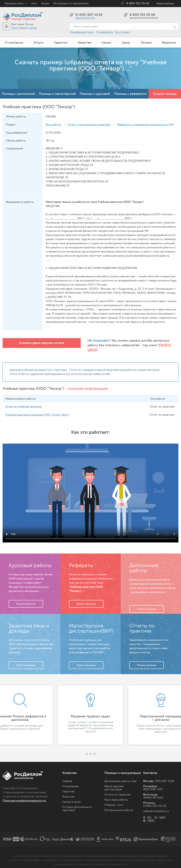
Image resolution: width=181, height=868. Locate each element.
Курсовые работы (116, 795)
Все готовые (122, 32)
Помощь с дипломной (18, 94)
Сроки (106, 43)
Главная (67, 776)
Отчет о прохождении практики (89, 125)
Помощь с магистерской (57, 94)
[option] (90, 710)
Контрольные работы (119, 805)
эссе (120, 800)
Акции (45, 4)
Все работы (53, 125)
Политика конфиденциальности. (24, 796)
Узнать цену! (151, 345)
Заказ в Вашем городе (24, 28)
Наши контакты (165, 4)
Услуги (38, 43)
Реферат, (110, 800)
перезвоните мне (85, 18)
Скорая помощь (165, 94)
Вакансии (169, 43)
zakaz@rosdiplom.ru (156, 806)
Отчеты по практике (118, 790)
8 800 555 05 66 (142, 15)
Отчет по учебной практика (23, 402)
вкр (134, 776)
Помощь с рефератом (130, 94)
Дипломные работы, (118, 776)
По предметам (105, 32)
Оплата (146, 43)
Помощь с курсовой (95, 94)
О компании (14, 43)
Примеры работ (14, 4)
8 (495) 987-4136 (89, 15)
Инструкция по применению (71, 4)
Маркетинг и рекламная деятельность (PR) (145, 125)
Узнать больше (26, 599)
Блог (34, 4)
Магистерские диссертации (114, 783)
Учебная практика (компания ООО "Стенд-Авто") (37, 410)
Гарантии (61, 43)
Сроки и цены (72, 797)
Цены (126, 43)
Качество (85, 43)
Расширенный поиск (82, 32)
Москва (29, 24)
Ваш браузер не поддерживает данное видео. (90, 488)
